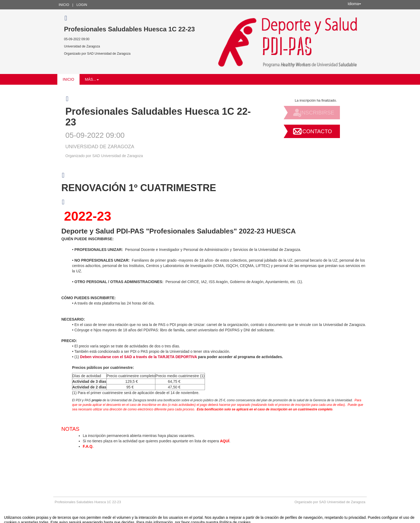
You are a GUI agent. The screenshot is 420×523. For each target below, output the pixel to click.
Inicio (64, 5)
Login (82, 5)
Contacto (317, 131)
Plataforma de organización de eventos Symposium (210, 518)
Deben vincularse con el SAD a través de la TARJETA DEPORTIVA (138, 357)
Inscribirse (317, 113)
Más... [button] (92, 79)
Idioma (354, 4)
